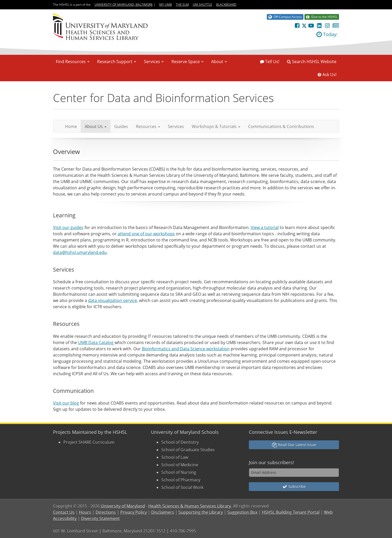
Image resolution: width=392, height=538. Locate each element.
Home (73, 126)
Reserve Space (187, 62)
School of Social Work (182, 487)
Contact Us (64, 512)
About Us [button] (96, 126)
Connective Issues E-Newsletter (283, 432)
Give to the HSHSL (322, 17)
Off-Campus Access (285, 17)
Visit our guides (68, 227)
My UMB (166, 5)
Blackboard (226, 5)
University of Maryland (123, 506)
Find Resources (73, 62)
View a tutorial (265, 227)
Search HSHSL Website (312, 62)
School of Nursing (179, 472)
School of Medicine (180, 465)
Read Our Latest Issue (294, 445)
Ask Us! (327, 75)
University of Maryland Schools (185, 432)
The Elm (182, 5)
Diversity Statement (100, 519)
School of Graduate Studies (188, 450)
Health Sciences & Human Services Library (190, 506)
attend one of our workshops (146, 234)
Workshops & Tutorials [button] (216, 126)
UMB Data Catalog (96, 342)
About (219, 62)
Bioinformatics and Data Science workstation (186, 349)
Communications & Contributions (281, 126)
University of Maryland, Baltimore (124, 5)
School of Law (175, 457)
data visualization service (112, 300)
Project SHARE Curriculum (89, 442)
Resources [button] (148, 126)
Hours (85, 512)
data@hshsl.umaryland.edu (80, 252)
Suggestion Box (242, 512)
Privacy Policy (134, 512)
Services (154, 62)
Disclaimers (163, 512)
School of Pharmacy (181, 480)
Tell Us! (270, 62)
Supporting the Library (201, 512)
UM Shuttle (202, 5)
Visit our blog (66, 403)
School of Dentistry (180, 442)
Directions (106, 512)
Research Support (117, 62)
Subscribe (294, 486)
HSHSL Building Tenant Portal (291, 512)
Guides (121, 126)
